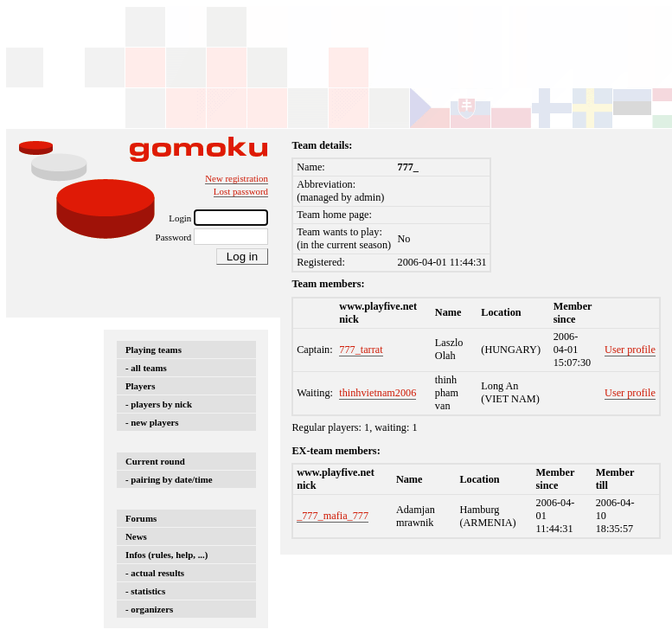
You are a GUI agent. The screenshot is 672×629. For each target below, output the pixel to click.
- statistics (145, 591)
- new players (152, 422)
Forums (141, 518)
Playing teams (154, 350)
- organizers (149, 609)
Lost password (241, 191)
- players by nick (159, 404)
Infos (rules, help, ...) (166, 555)
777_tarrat (361, 350)
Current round (155, 461)
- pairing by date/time (169, 479)
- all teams (146, 368)
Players (140, 386)
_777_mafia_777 (333, 516)
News (136, 536)
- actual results (155, 573)
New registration (237, 178)
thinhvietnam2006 (378, 393)
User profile (630, 350)
